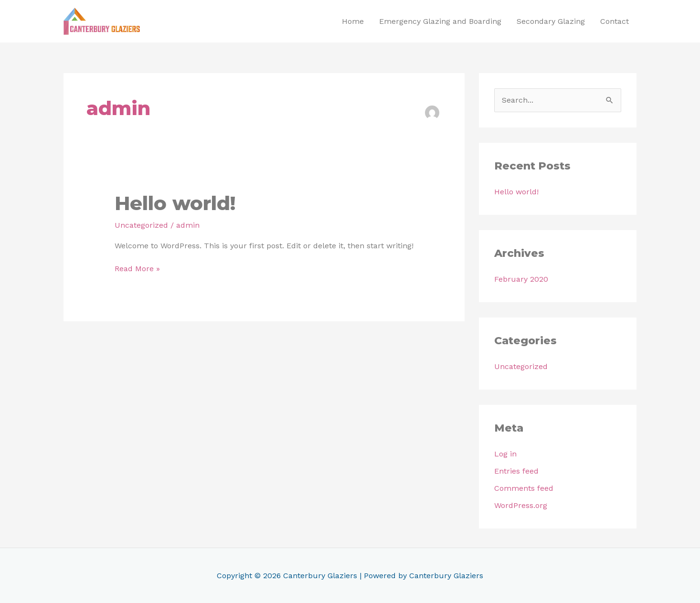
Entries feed (516, 471)
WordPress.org (521, 505)
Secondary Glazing (551, 21)
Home (353, 21)
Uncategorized (141, 225)
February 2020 (521, 279)
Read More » (137, 268)
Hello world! (175, 203)
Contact (615, 21)
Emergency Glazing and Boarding (440, 21)
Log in (505, 454)
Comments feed (524, 488)
